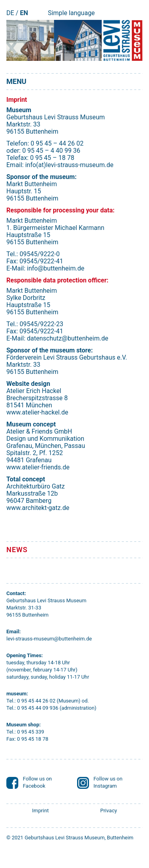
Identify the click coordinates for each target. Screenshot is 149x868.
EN (24, 13)
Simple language (71, 13)
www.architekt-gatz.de (38, 508)
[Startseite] (122, 40)
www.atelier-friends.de (38, 467)
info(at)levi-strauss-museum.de (69, 165)
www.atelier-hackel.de (37, 412)
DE (10, 13)
